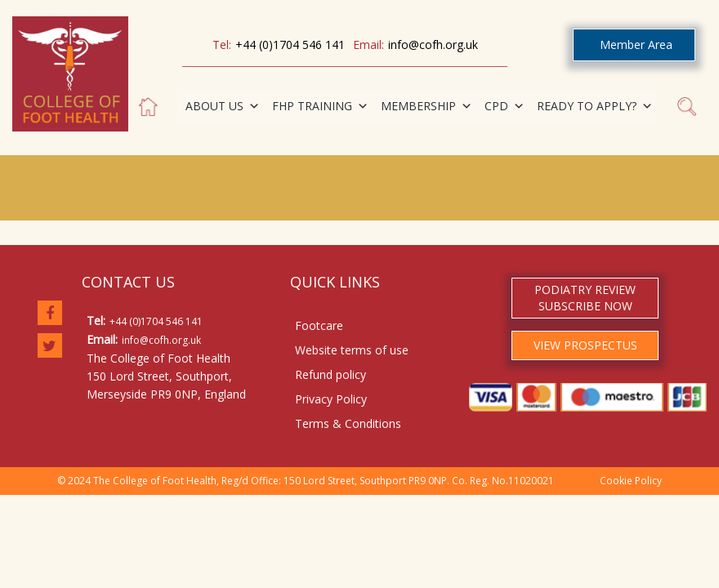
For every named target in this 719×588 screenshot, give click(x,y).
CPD (505, 106)
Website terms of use (352, 350)
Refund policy (330, 374)
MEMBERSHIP (426, 106)
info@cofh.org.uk (433, 45)
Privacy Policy (331, 399)
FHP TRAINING (320, 106)
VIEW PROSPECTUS (585, 345)
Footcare (319, 325)
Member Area (636, 45)
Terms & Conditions (348, 423)
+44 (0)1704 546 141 (290, 45)
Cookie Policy (631, 481)
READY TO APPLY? (595, 106)
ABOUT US (223, 106)
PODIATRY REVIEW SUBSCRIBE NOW (585, 298)
